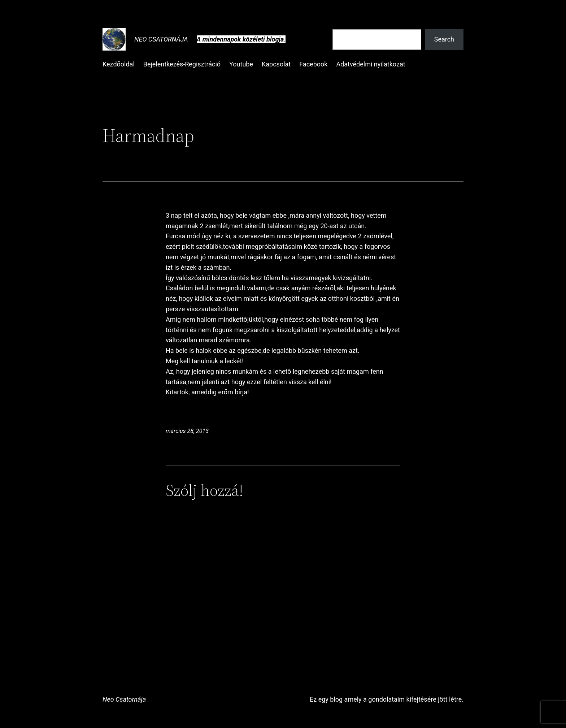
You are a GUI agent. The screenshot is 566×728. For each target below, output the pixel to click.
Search (444, 39)
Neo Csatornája (161, 39)
